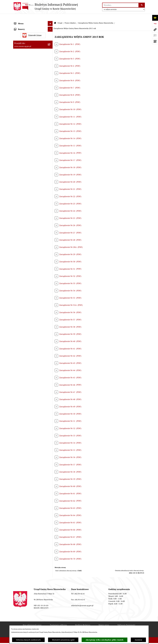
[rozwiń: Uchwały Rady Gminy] (51, 60)
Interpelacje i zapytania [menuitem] (24, 418)
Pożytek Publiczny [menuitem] (22, 461)
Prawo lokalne (70, 16)
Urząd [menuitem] (17, 22)
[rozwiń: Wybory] (51, 491)
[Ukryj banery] (50, 497)
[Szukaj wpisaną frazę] (142, 5)
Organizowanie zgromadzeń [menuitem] (26, 451)
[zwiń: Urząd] (51, 22)
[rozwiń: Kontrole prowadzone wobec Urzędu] (51, 388)
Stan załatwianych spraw (32, 619)
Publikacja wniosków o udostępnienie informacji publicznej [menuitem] (30, 480)
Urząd (60, 16)
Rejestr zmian (104, 619)
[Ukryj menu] (50, 17)
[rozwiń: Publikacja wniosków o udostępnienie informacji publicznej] (51, 478)
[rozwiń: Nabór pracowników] (51, 382)
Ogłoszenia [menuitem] (19, 441)
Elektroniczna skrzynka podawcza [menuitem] (29, 413)
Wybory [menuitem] (18, 491)
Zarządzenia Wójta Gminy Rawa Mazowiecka (96, 16)
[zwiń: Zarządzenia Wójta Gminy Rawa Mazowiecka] (51, 111)
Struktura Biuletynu (83, 619)
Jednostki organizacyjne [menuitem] (25, 403)
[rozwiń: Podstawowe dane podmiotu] (51, 28)
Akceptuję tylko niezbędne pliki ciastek (105, 640)
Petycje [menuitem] (17, 473)
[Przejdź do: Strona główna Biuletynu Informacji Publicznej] (55, 16)
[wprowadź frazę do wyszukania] (120, 5)
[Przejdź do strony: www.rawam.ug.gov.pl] (155, 30)
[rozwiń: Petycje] (51, 474)
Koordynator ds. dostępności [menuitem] (27, 436)
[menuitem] (33, 28)
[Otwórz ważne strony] (155, 35)
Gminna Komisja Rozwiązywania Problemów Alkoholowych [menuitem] (28, 467)
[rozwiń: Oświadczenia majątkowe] (51, 446)
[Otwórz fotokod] (155, 41)
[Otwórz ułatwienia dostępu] (155, 18)
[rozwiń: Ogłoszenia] (51, 441)
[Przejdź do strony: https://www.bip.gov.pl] (155, 24)
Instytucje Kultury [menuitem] (22, 423)
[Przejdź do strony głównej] (46, 6)
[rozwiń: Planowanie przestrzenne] (51, 318)
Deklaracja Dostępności (126, 619)
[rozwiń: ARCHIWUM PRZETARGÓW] (51, 366)
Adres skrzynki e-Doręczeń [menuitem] (26, 408)
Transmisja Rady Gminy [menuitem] (24, 486)
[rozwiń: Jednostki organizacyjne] (51, 404)
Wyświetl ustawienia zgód (63, 640)
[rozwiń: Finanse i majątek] (51, 331)
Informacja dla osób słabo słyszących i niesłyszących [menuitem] (31, 430)
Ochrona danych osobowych (28, 640)
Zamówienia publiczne (58, 619)
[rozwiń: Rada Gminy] (51, 54)
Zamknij (138, 640)
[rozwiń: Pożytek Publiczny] (51, 461)
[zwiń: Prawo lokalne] (51, 79)
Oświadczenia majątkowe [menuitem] (25, 446)
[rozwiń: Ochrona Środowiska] (51, 347)
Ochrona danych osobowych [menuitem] (26, 456)
